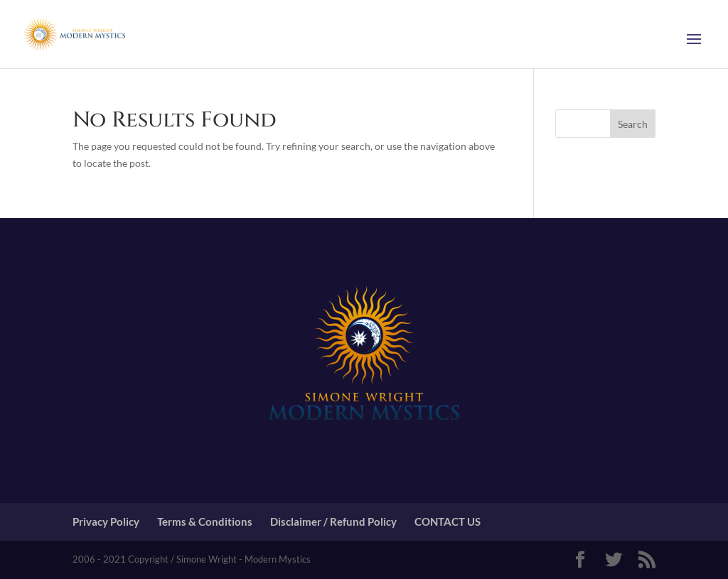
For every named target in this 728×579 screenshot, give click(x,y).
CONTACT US (448, 521)
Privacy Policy (106, 521)
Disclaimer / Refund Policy (333, 521)
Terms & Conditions (205, 521)
